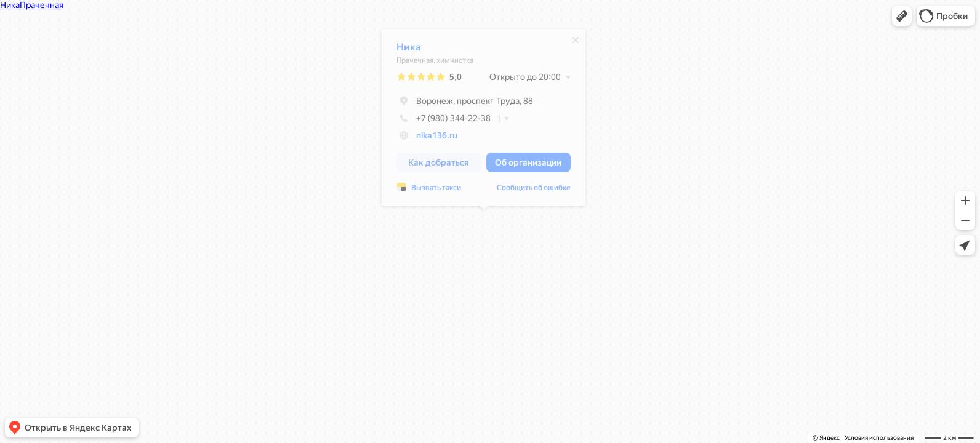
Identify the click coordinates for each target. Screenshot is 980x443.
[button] (902, 16)
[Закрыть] (576, 43)
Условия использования (879, 438)
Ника (409, 50)
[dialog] (484, 120)
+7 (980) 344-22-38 (444, 121)
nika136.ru (437, 138)
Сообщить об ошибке (534, 191)
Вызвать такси (436, 191)
